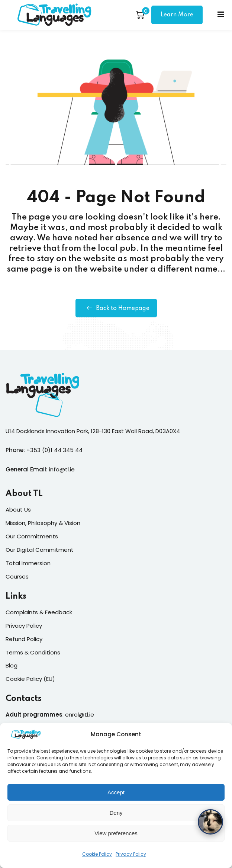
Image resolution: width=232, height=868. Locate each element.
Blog (12, 665)
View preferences (116, 838)
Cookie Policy (97, 859)
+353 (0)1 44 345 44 (54, 450)
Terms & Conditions (33, 652)
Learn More (177, 15)
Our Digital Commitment (40, 550)
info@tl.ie (62, 469)
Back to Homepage (116, 308)
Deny (116, 817)
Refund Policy (24, 639)
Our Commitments (32, 536)
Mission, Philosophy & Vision (43, 523)
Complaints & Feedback (39, 612)
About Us (18, 510)
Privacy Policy (131, 859)
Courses (17, 576)
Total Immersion (28, 563)
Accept (116, 797)
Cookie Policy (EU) (30, 679)
